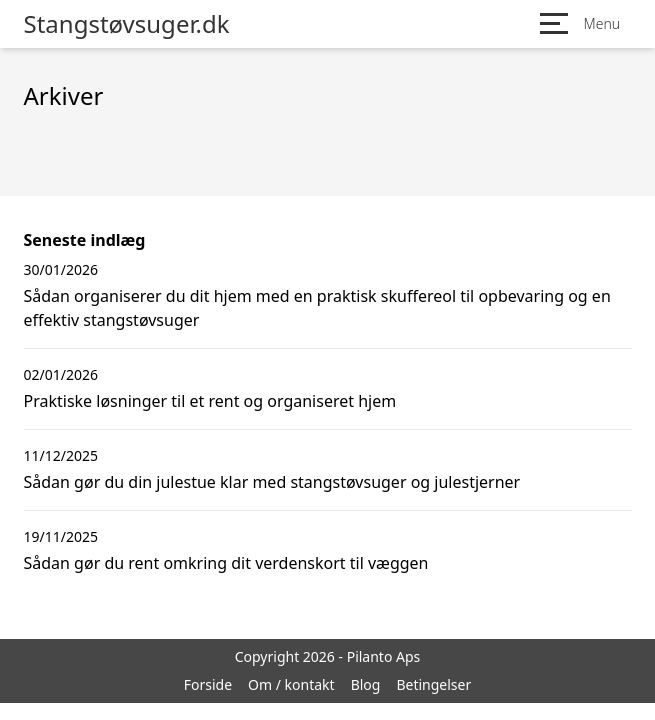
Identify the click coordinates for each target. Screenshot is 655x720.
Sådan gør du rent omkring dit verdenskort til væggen (226, 563)
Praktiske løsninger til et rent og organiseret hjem (210, 401)
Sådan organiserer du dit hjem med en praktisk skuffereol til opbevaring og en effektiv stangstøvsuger (317, 308)
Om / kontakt (291, 684)
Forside (208, 684)
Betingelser (433, 684)
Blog (366, 684)
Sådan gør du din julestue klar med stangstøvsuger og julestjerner (272, 482)
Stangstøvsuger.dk (127, 24)
